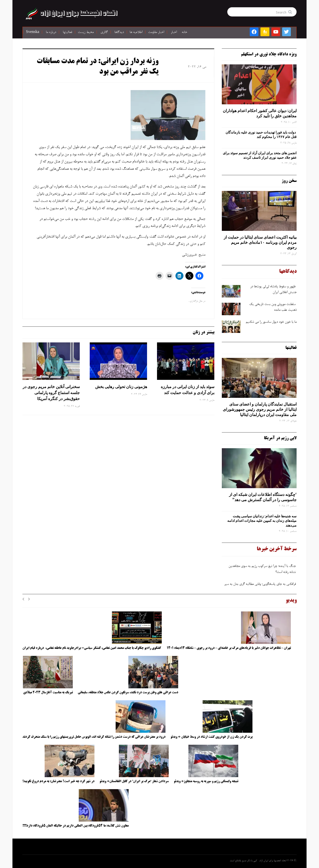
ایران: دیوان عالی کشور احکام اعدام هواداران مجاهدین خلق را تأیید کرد (260, 113)
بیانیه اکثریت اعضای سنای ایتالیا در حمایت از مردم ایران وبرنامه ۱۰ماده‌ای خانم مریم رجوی (260, 242)
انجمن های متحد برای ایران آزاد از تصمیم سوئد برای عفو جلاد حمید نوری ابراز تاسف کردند (260, 155)
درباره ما (51, 32)
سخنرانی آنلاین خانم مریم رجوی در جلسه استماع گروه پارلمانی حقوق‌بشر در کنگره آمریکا (51, 393)
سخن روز (289, 181)
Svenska (33, 32)
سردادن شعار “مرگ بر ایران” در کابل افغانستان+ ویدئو (134, 781)
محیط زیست (86, 32)
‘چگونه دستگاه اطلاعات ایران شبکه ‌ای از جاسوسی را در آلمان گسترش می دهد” (263, 497)
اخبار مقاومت (156, 32)
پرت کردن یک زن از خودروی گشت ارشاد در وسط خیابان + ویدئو (211, 737)
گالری (104, 32)
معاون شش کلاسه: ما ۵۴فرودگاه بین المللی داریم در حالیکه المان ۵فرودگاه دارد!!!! (76, 826)
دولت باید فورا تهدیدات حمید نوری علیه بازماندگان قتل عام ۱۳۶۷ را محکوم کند (261, 135)
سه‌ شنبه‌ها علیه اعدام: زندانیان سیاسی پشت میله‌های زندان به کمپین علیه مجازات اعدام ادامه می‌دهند (262, 521)
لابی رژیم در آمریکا (280, 438)
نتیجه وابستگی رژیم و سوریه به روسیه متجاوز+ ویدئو (206, 781)
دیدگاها (119, 32)
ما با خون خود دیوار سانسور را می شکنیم (271, 322)
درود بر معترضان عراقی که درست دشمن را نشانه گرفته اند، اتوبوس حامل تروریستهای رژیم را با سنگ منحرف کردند (94, 737)
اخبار (174, 32)
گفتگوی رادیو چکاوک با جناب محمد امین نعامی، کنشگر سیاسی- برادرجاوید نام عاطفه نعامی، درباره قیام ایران (92, 648)
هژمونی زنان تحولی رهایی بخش (121, 387)
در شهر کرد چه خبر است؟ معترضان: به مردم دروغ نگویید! (58, 781)
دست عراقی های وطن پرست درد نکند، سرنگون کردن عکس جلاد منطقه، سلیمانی (128, 693)
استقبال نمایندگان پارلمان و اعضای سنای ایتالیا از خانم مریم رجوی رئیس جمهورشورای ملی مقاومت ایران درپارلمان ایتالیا (260, 409)
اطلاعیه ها (136, 32)
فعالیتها (67, 32)
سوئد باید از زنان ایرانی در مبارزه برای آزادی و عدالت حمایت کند (188, 390)
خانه (184, 32)
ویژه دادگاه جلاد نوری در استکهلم (269, 54)
